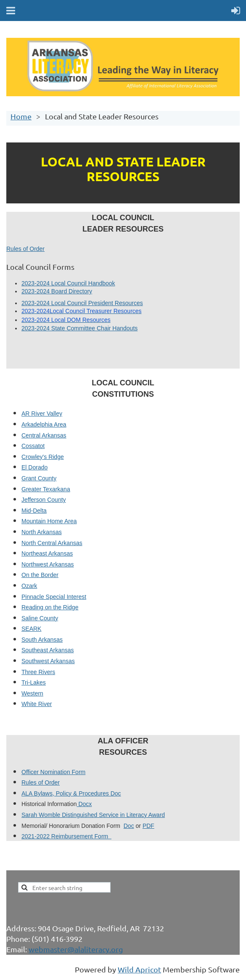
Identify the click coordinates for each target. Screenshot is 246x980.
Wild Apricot (139, 969)
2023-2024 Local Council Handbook (68, 283)
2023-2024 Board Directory (57, 291)
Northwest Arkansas (48, 564)
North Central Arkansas (52, 543)
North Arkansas (42, 532)
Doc (129, 826)
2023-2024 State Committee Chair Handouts (79, 328)
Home (21, 116)
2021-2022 (36, 836)
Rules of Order (25, 249)
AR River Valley (42, 414)
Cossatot (33, 446)
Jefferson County (44, 500)
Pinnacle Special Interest (54, 597)
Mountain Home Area (49, 521)
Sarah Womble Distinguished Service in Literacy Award (93, 815)
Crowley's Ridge (43, 457)
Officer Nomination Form (53, 772)
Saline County (40, 618)
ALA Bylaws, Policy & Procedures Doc (71, 793)
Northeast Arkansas (47, 553)
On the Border (40, 575)
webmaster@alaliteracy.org (76, 949)
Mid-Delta (34, 511)
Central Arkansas (44, 435)
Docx (85, 804)
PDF (148, 826)
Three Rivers (38, 672)
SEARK (31, 629)
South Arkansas (42, 640)
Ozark (29, 586)
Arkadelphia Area (44, 424)
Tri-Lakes (34, 682)
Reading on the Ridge (50, 607)
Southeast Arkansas (48, 650)
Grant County (39, 478)
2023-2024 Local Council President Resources (82, 303)
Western (32, 693)
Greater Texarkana (46, 489)
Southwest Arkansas (48, 661)
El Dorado (34, 467)
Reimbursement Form (81, 836)
